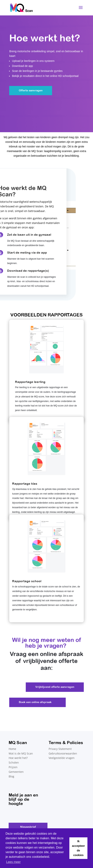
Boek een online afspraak (35, 702)
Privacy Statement (60, 749)
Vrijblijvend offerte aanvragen (55, 687)
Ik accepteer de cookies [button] (78, 848)
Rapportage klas (25, 484)
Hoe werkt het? (18, 758)
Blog (11, 776)
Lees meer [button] (13, 862)
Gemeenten (16, 772)
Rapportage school (27, 581)
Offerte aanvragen (31, 90)
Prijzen (13, 767)
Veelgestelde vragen (62, 758)
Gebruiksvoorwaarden (63, 753)
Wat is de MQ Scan (21, 753)
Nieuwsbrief (28, 827)
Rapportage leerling (30, 382)
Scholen (14, 762)
